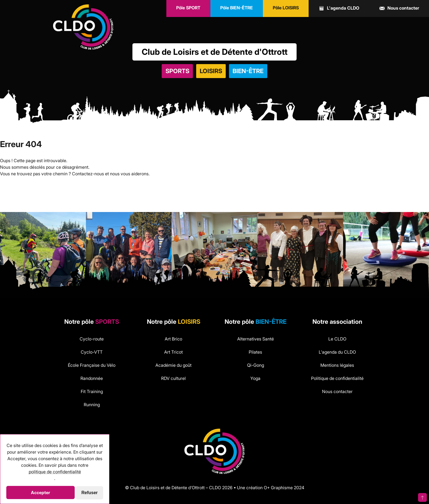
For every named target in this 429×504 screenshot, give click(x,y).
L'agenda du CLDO (337, 352)
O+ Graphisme (278, 488)
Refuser (90, 493)
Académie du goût (173, 365)
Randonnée (92, 378)
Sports (177, 71)
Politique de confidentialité (337, 378)
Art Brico (173, 339)
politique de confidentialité (55, 472)
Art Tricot (173, 352)
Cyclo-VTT (92, 352)
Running (92, 405)
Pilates (255, 352)
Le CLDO (337, 339)
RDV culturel (173, 378)
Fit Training (92, 391)
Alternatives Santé (256, 339)
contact (399, 8)
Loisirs (211, 71)
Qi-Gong (256, 365)
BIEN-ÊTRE (237, 8)
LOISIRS (286, 8)
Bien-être (248, 71)
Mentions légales (337, 365)
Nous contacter (337, 391)
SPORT (188, 8)
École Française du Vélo (92, 365)
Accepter (40, 492)
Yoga (255, 378)
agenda (339, 8)
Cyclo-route (92, 339)
